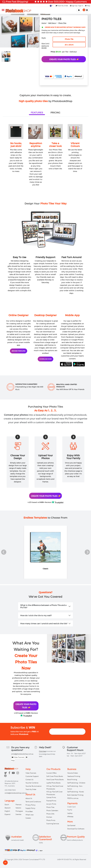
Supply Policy (30, 808)
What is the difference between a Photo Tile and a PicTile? (43, 606)
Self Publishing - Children (76, 783)
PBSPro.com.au (73, 798)
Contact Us (29, 780)
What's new (30, 815)
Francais (19, 805)
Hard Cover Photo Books (55, 780)
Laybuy (70, 813)
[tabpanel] (45, 152)
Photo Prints (51, 820)
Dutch (7, 805)
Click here (43, 751)
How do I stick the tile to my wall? (36, 615)
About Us (29, 798)
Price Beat (29, 811)
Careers (28, 818)
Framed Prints (51, 801)
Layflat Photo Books (53, 783)
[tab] (37, 112)
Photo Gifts (50, 814)
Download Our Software (76, 829)
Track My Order (62, 6)
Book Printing (72, 780)
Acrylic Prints (51, 804)
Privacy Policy (31, 805)
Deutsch (8, 808)
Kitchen (49, 817)
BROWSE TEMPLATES (19, 351)
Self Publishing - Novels (76, 792)
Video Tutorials (18, 757)
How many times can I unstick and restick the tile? (44, 623)
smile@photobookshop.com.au (22, 754)
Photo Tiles (62, 23)
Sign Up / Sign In (77, 6)
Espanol (8, 814)
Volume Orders (73, 773)
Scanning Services (53, 824)
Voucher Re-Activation (34, 786)
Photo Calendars (52, 810)
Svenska (18, 814)
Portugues (19, 811)
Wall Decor (52, 23)
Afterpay (70, 816)
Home (44, 23)
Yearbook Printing (74, 776)
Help (88, 6)
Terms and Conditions (33, 802)
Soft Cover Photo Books (55, 776)
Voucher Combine (32, 783)
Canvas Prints (51, 797)
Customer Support (32, 776)
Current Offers (52, 773)
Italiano (18, 808)
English (7, 811)
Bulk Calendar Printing (75, 795)
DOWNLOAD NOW (45, 359)
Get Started (71, 825)
